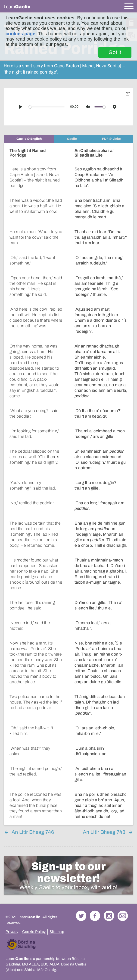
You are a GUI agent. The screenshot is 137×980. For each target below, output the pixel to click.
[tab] (29, 139)
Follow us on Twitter (81, 910)
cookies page (20, 34)
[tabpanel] (68, 481)
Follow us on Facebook (95, 910)
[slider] (47, 107)
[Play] (20, 107)
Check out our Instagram (109, 910)
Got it (115, 52)
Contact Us (123, 910)
